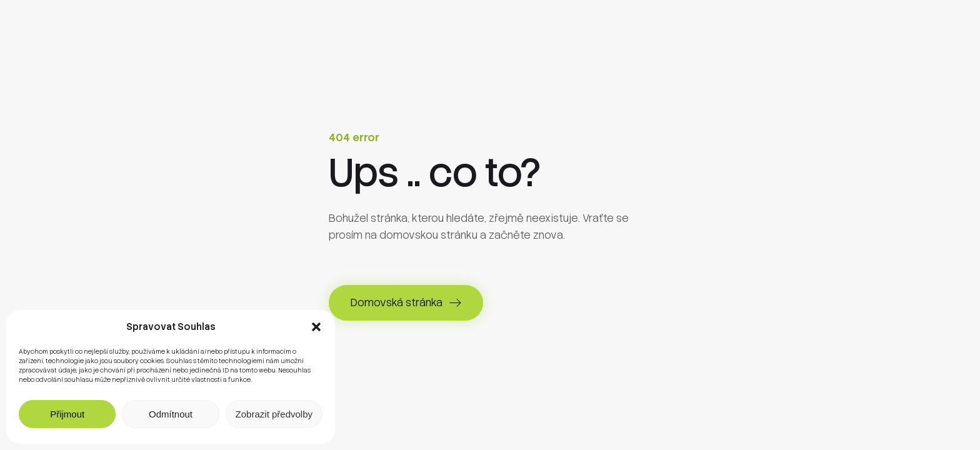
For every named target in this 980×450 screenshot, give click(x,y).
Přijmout (67, 414)
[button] (316, 327)
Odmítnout (171, 414)
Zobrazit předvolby (274, 414)
